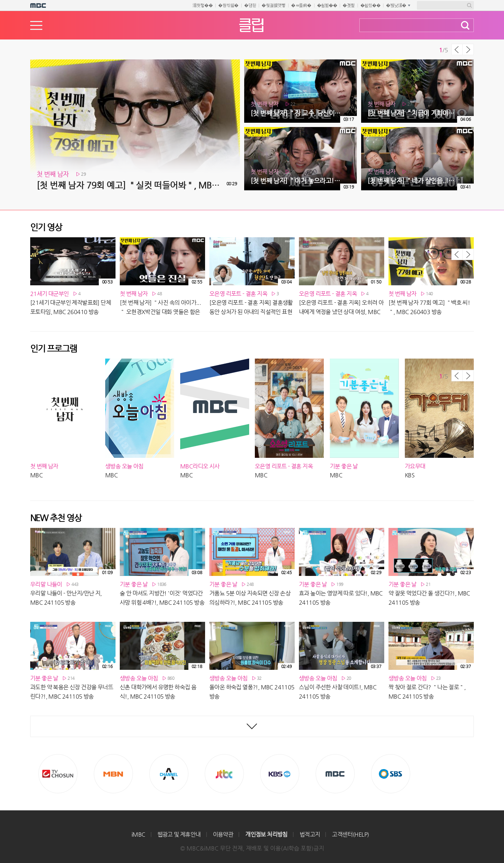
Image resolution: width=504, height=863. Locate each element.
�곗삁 (348, 5)
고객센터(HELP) (350, 834)
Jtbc (224, 774)
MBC (335, 774)
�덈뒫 (250, 5)
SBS (391, 774)
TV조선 (58, 774)
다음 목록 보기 (468, 49)
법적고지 (310, 834)
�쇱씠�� (371, 5)
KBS (280, 774)
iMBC (138, 834)
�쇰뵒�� (327, 5)
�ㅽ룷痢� (301, 5)
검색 (465, 25)
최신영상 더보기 (252, 726)
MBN (113, 774)
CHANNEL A (169, 774)
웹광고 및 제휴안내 (179, 834)
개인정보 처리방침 (266, 834)
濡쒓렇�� (203, 5)
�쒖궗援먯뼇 (274, 5)
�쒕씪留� (228, 5)
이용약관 (223, 834)
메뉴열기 (36, 25)
